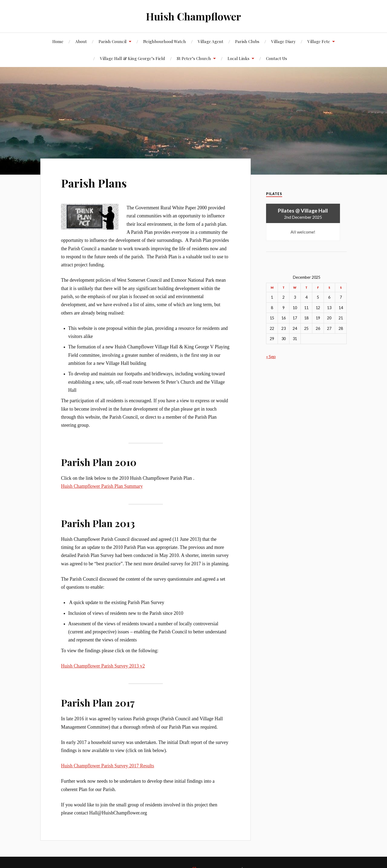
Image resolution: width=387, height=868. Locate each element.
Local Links (239, 58)
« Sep (271, 356)
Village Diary (283, 41)
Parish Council (113, 41)
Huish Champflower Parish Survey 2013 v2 (103, 666)
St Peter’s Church (194, 58)
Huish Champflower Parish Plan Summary (102, 486)
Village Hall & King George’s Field (132, 58)
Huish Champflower (193, 16)
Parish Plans (95, 183)
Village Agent (211, 41)
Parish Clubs (247, 41)
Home (58, 41)
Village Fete (319, 41)
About (81, 41)
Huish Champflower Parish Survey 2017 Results (107, 766)
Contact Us (277, 58)
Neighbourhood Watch (165, 41)
